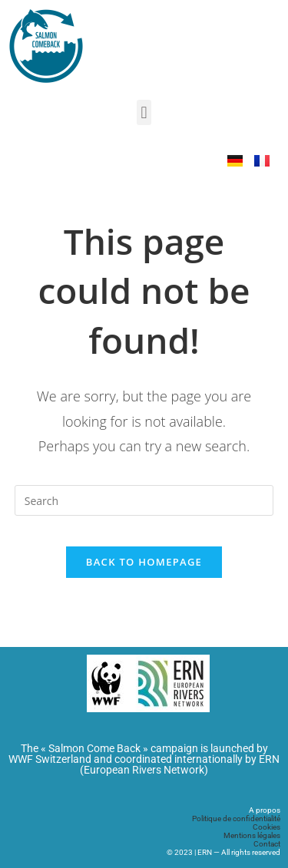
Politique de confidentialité (236, 818)
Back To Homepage (144, 562)
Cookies (266, 827)
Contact (267, 844)
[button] (144, 112)
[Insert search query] (144, 500)
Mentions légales (252, 835)
